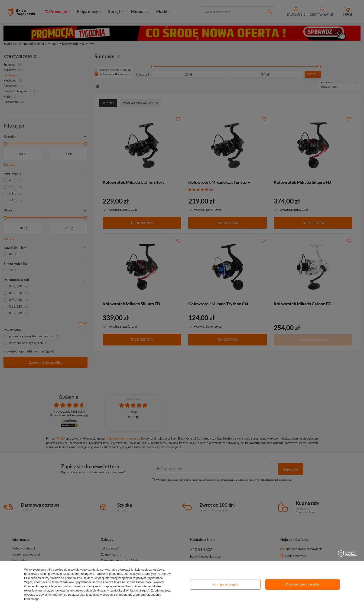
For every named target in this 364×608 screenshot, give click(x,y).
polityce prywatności (150, 578)
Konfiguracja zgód (225, 584)
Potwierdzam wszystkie (303, 584)
